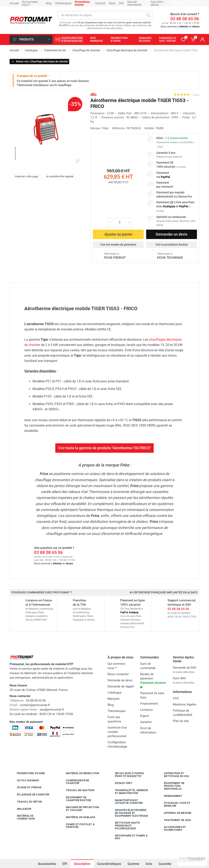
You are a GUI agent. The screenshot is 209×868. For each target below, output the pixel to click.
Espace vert (121, 783)
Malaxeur (21, 809)
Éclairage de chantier (30, 795)
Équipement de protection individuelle (171, 786)
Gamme (133, 864)
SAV (121, 3)
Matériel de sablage (77, 817)
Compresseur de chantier (74, 782)
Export (145, 716)
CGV (176, 698)
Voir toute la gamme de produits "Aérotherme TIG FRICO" (104, 448)
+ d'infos (181, 167)
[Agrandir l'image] (78, 161)
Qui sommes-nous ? (30, 3)
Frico (105, 128)
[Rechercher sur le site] (101, 15)
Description (82, 864)
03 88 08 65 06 (185, 19)
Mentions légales (185, 704)
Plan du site (181, 721)
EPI (65, 864)
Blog (49, 3)
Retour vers (40, 61)
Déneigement (170, 796)
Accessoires (47, 864)
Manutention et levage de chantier (126, 802)
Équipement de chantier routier (75, 799)
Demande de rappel (121, 686)
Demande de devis (120, 680)
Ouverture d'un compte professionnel (117, 732)
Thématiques (63, 3)
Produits (31, 39)
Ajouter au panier (118, 234)
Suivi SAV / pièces (158, 3)
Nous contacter (118, 674)
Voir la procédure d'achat (172, 245)
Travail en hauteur (77, 790)
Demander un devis (172, 234)
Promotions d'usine (28, 773)
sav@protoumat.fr (52, 710)
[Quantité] (120, 222)
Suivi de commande (134, 3)
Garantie (165, 864)
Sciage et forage (26, 787)
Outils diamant (25, 780)
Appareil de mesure (175, 813)
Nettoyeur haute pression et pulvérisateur (124, 826)
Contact (100, 3)
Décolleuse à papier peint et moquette (126, 775)
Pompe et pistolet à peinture (77, 826)
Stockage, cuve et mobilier (174, 804)
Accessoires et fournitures (172, 828)
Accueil (14, 3)
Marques (114, 699)
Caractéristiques (109, 864)
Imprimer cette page (24, 176)
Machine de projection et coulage (79, 809)
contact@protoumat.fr (35, 705)
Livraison (146, 710)
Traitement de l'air (174, 820)
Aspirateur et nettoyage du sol (173, 775)
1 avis (196, 95)
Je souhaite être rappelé (57, 176)
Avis (149, 864)
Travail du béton (26, 802)
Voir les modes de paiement (118, 245)
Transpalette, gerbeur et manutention (128, 792)
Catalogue (115, 693)
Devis (112, 3)
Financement (149, 704)
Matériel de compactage (23, 817)
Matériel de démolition (79, 773)
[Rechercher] (148, 15)
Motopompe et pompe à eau (128, 837)
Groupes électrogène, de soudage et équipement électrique (128, 813)
